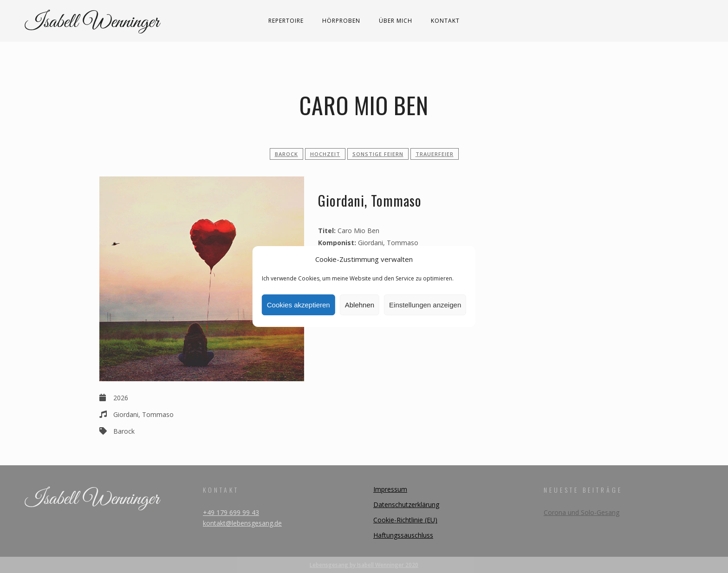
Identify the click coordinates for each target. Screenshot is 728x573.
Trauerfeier (435, 154)
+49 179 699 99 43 (231, 512)
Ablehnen (360, 305)
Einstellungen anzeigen (425, 305)
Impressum (390, 489)
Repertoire (286, 21)
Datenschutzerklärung (406, 505)
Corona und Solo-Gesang (582, 512)
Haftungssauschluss (403, 535)
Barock (286, 154)
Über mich (396, 21)
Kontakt (445, 21)
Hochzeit (325, 154)
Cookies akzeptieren (299, 305)
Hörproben (341, 21)
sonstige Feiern (378, 154)
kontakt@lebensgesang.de (242, 523)
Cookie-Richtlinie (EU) (405, 520)
